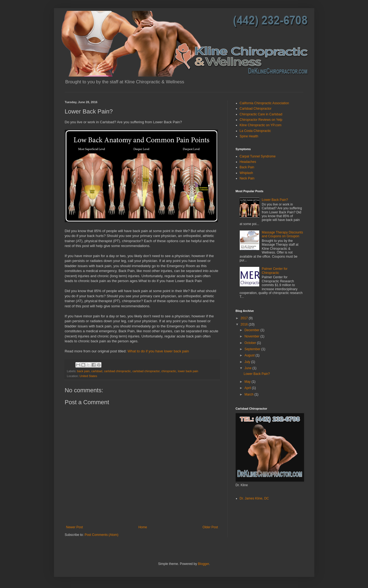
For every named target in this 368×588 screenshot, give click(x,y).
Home (143, 527)
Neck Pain (247, 178)
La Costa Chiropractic (255, 131)
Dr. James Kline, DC (254, 498)
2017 (245, 318)
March (249, 394)
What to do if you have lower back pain (158, 351)
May (248, 382)
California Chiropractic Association (264, 103)
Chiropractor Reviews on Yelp (261, 120)
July (248, 362)
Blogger (204, 564)
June (248, 368)
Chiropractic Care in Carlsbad (261, 114)
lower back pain (188, 371)
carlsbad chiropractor (146, 371)
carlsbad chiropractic (117, 371)
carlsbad (97, 371)
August (250, 355)
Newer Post (75, 527)
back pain (83, 371)
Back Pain (247, 167)
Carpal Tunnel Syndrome (258, 156)
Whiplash (246, 173)
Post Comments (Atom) (102, 535)
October (251, 343)
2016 (245, 324)
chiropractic (169, 371)
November (252, 336)
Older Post (210, 527)
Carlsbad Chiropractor (256, 109)
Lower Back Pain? (275, 200)
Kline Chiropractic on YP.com (261, 125)
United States (88, 376)
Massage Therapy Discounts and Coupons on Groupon (282, 234)
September (253, 349)
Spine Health (249, 136)
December (252, 330)
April (248, 388)
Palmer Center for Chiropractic (275, 271)
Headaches (248, 162)
